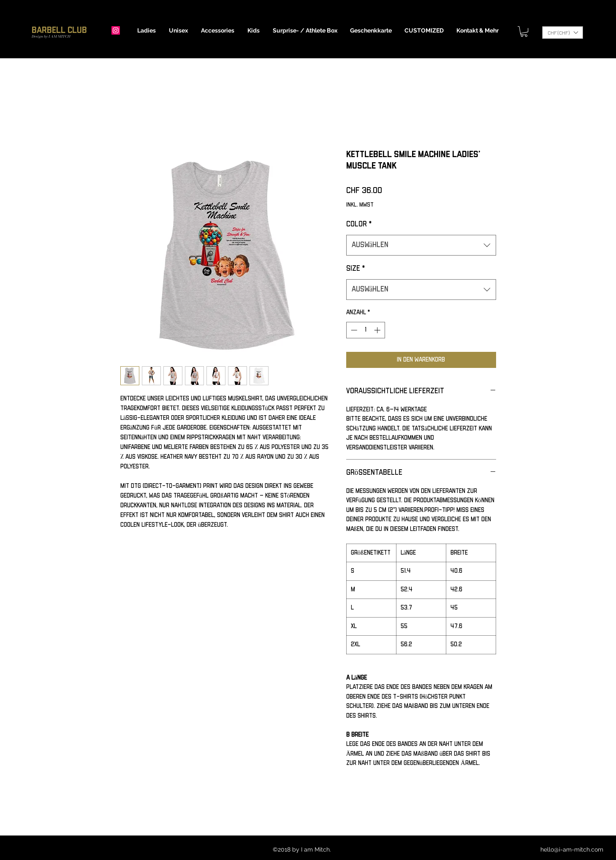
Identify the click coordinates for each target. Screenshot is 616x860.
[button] (147, 30)
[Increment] (378, 330)
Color (359, 224)
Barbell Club (59, 30)
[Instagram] (116, 30)
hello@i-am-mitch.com (572, 849)
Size (355, 269)
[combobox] (421, 245)
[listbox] (563, 33)
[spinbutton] (365, 330)
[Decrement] (353, 330)
